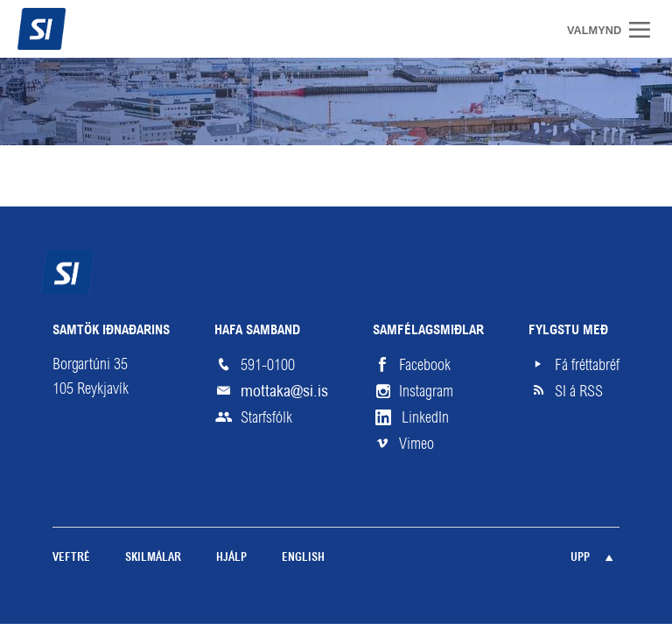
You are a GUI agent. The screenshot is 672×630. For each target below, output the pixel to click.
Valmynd (646, 30)
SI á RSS (579, 391)
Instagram (426, 391)
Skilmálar (153, 558)
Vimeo (416, 444)
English (303, 558)
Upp (580, 558)
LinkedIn (425, 417)
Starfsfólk (266, 417)
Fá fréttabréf (587, 365)
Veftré (71, 558)
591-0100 (268, 365)
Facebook (425, 365)
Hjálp (231, 558)
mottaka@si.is (284, 391)
